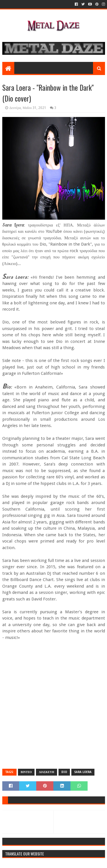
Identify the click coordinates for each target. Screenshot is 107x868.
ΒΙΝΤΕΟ (26, 772)
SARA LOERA (83, 772)
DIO (64, 772)
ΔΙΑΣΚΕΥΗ (46, 772)
